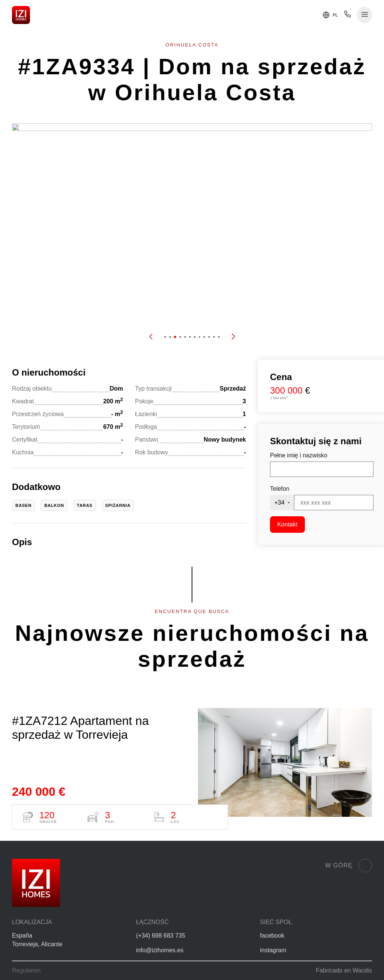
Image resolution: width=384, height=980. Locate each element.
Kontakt (287, 524)
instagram (273, 950)
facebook (272, 936)
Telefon (280, 489)
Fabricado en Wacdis (344, 970)
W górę (349, 866)
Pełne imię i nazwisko (299, 455)
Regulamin (26, 970)
